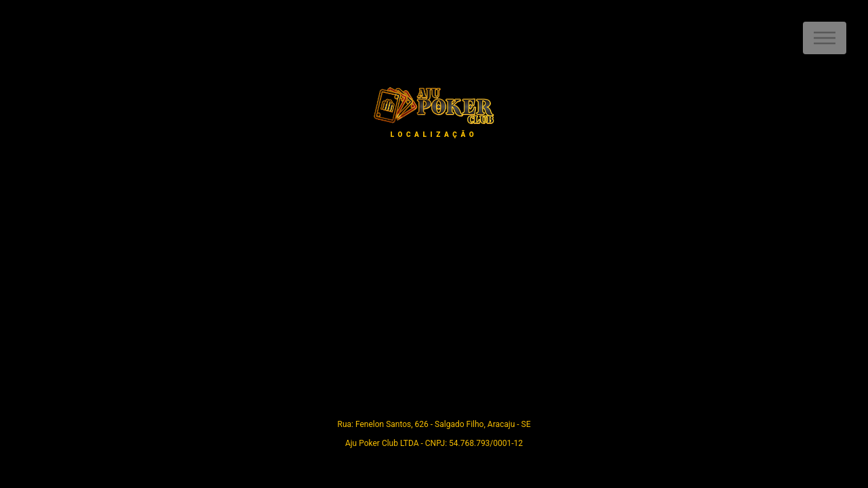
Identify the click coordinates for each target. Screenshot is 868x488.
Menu (825, 38)
